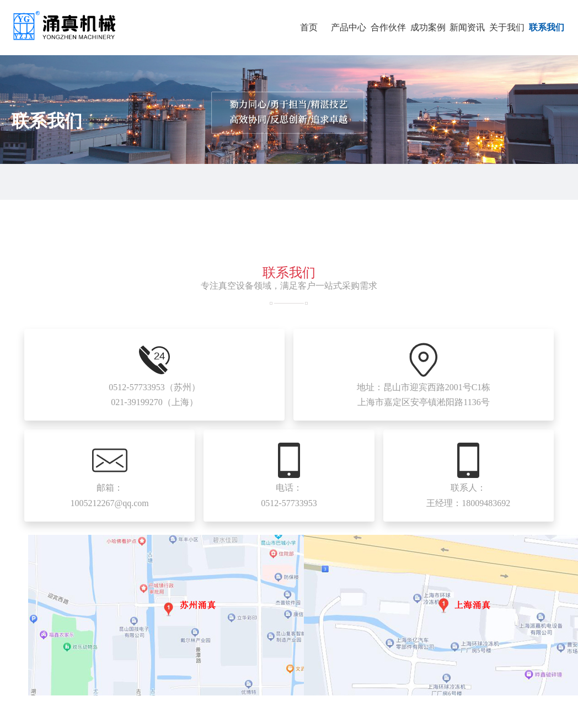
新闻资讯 (467, 27)
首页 (309, 27)
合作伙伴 (388, 27)
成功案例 (428, 27)
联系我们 (547, 27)
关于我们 (507, 27)
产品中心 (349, 27)
